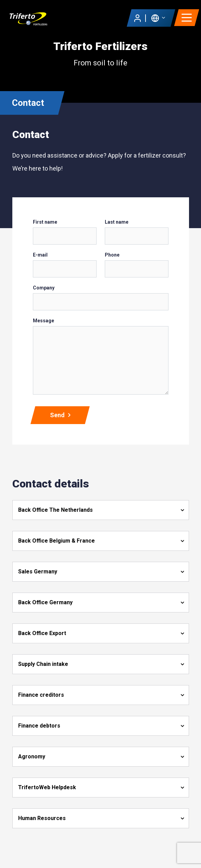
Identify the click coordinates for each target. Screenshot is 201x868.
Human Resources (42, 818)
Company (44, 288)
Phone (112, 255)
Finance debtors (39, 726)
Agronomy (32, 757)
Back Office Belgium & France (56, 541)
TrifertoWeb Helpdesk (47, 787)
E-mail (40, 255)
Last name (117, 222)
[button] (158, 18)
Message (43, 321)
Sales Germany (38, 572)
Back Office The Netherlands (55, 510)
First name (45, 222)
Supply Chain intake (43, 664)
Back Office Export (42, 633)
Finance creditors (41, 695)
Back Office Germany (45, 602)
